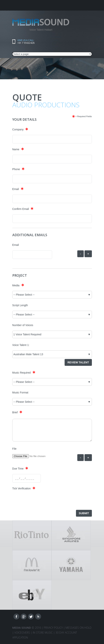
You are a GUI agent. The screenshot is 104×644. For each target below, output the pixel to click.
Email (16, 189)
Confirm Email (21, 209)
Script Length (20, 305)
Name (16, 149)
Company (18, 129)
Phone (16, 169)
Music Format (20, 392)
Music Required (22, 373)
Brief (15, 412)
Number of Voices (23, 325)
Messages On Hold (79, 628)
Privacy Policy (53, 628)
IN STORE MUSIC (43, 633)
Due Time (18, 469)
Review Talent (78, 362)
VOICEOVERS (22, 633)
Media (16, 285)
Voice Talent (19, 345)
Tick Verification (22, 488)
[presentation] (41, 501)
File (14, 449)
